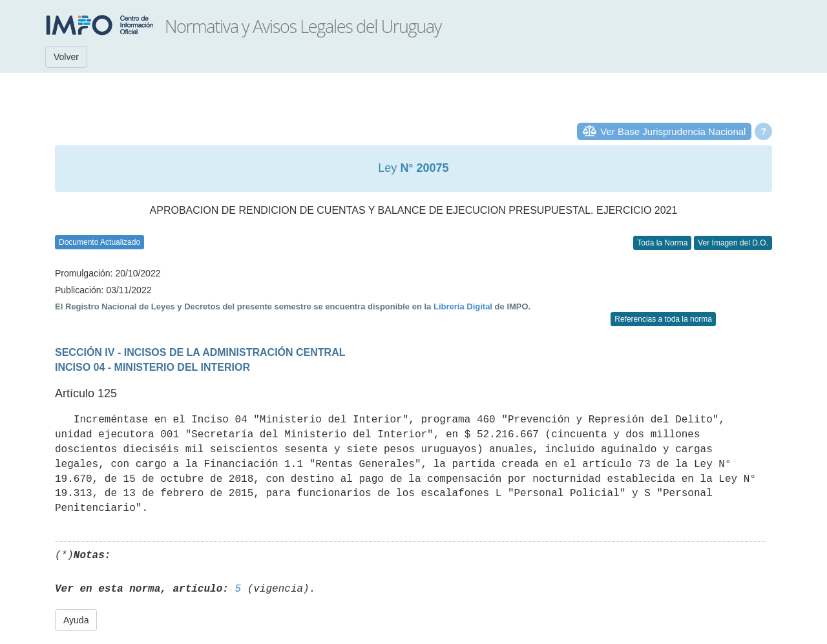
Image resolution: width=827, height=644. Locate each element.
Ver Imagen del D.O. (733, 243)
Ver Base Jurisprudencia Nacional (673, 131)
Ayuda (76, 620)
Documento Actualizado (99, 242)
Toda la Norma (662, 243)
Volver (66, 57)
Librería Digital (463, 306)
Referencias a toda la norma (663, 319)
